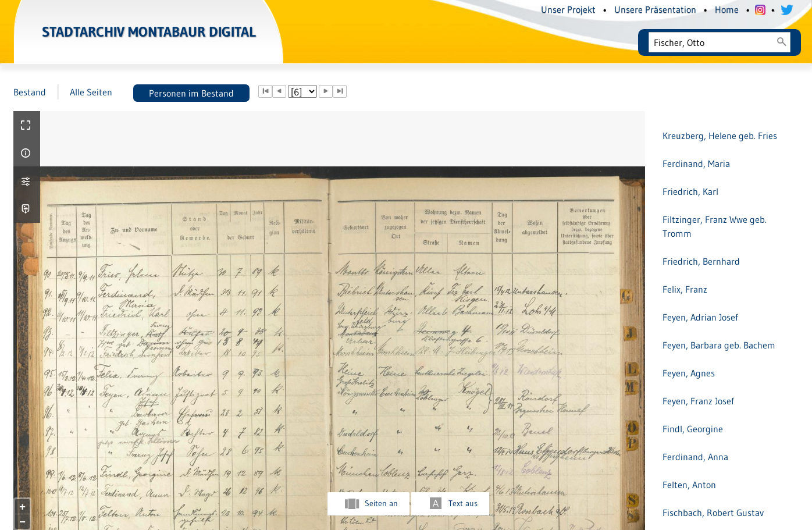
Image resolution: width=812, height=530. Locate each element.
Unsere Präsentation (655, 9)
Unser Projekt (568, 9)
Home (727, 9)
